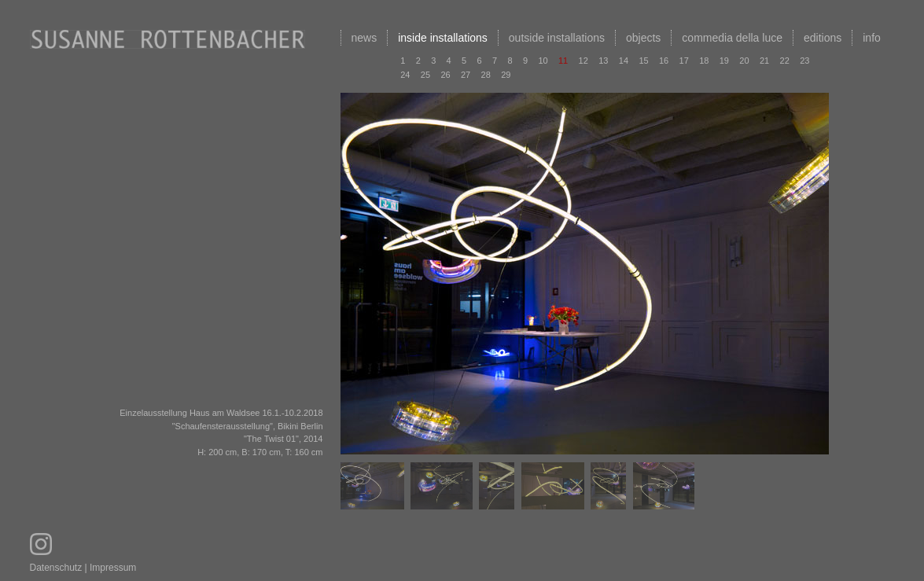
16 (664, 61)
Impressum (113, 568)
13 (603, 61)
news (364, 38)
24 (405, 75)
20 (744, 61)
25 (425, 75)
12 (583, 61)
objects (643, 38)
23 (804, 61)
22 (785, 61)
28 (486, 75)
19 (724, 61)
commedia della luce (732, 38)
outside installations (557, 38)
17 (684, 61)
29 (506, 75)
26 (445, 75)
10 (543, 61)
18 (704, 61)
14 (624, 61)
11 (563, 61)
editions (823, 38)
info (872, 38)
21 (764, 61)
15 (643, 61)
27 (466, 75)
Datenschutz (56, 568)
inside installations (443, 38)
